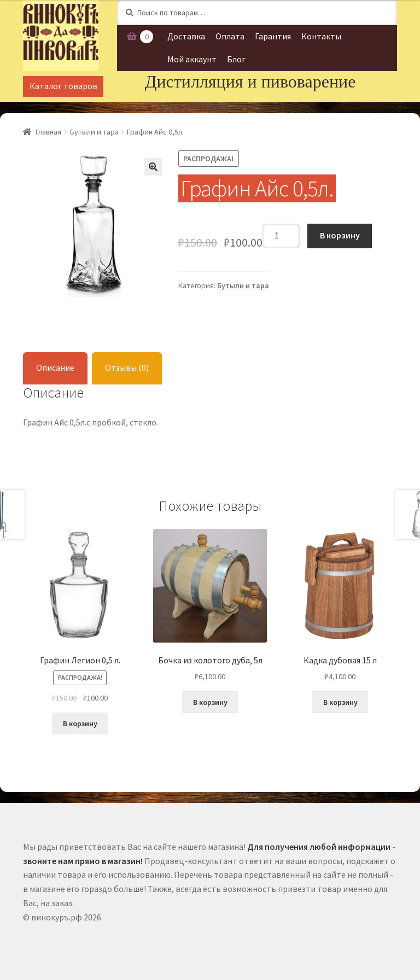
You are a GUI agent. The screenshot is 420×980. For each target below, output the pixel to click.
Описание (55, 367)
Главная (48, 132)
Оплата (230, 36)
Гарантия (273, 36)
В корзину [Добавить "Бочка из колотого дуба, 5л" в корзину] (210, 702)
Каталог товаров (63, 86)
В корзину (340, 235)
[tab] (55, 368)
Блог (236, 59)
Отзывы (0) (127, 367)
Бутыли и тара (94, 132)
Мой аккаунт (192, 59)
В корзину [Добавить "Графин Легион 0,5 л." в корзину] (80, 724)
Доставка (186, 36)
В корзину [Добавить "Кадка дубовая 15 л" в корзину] (340, 702)
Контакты (321, 36)
